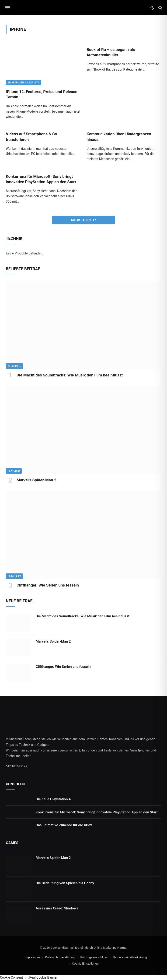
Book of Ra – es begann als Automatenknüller (111, 52)
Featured (14, 471)
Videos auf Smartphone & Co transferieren (31, 137)
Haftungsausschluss (94, 957)
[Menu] (8, 8)
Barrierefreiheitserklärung (130, 957)
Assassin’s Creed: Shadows (57, 908)
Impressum (32, 957)
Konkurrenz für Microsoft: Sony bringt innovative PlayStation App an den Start (41, 179)
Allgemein (14, 366)
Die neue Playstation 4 (53, 799)
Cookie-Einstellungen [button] (86, 964)
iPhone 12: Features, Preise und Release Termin (42, 94)
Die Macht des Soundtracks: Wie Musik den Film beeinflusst (70, 375)
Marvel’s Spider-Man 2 (36, 480)
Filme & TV (14, 576)
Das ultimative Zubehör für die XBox (64, 825)
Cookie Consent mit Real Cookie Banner (29, 977)
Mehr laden (83, 220)
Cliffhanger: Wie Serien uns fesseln (48, 585)
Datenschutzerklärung (60, 957)
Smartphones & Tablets (24, 83)
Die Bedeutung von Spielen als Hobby (65, 883)
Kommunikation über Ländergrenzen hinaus (119, 137)
